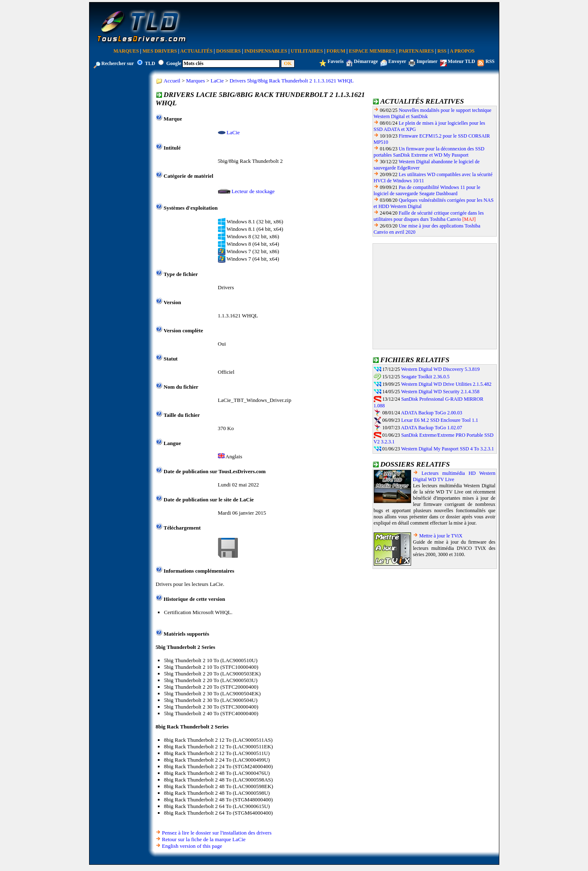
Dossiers (229, 51)
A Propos (462, 51)
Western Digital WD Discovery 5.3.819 (440, 369)
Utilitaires (307, 51)
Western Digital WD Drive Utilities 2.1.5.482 (446, 384)
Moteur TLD (462, 61)
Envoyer (397, 61)
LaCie (217, 81)
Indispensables (266, 51)
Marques (126, 51)
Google (174, 63)
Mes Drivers (160, 51)
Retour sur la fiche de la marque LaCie (204, 839)
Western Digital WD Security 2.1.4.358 (440, 392)
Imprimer (427, 61)
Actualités (196, 51)
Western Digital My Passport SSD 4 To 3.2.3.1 (448, 449)
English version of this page (192, 846)
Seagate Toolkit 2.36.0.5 (425, 377)
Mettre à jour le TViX (441, 536)
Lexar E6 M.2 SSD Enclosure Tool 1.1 (440, 420)
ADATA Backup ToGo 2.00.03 (432, 413)
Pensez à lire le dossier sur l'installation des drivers (217, 833)
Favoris (335, 61)
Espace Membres (372, 51)
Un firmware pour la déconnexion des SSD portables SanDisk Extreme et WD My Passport (429, 152)
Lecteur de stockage (253, 191)
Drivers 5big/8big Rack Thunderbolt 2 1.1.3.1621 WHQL (292, 81)
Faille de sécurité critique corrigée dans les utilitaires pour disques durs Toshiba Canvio (429, 216)
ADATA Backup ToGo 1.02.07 (432, 428)
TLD (150, 63)
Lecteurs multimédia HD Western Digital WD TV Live (454, 476)
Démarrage (366, 61)
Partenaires (416, 51)
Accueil (172, 81)
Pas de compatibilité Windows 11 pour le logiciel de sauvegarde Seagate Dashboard (427, 190)
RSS (442, 51)
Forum (336, 51)
